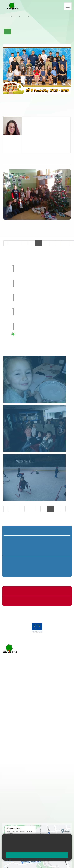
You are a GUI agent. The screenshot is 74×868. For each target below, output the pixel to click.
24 (39, 243)
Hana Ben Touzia (36, 120)
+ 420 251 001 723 (16, 698)
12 (57, 509)
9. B (60, 566)
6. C (14, 572)
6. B (14, 566)
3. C (37, 551)
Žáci (15, 17)
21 (19, 243)
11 (50, 509)
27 (59, 243)
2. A (25, 540)
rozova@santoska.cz (19, 717)
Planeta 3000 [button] (31, 277)
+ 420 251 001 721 (26, 745)
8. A (45, 560)
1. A (12, 540)
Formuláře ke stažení (18, 600)
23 (32, 243)
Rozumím (37, 855)
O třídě (16, 31)
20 (12, 243)
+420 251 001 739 (35, 132)
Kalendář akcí (56, 31)
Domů (6, 17)
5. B (62, 545)
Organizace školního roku (20, 592)
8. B (45, 566)
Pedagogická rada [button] (34, 320)
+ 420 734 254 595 (42, 761)
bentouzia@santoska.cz (38, 129)
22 (25, 243)
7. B (29, 566)
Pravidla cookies (52, 848)
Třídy (24, 17)
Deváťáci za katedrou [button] (36, 263)
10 (44, 509)
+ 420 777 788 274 (25, 752)
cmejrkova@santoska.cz (21, 701)
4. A (49, 540)
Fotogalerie (10, 37)
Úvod (7, 31)
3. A (37, 540)
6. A (14, 560)
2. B (25, 545)
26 (52, 243)
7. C (29, 572)
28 (65, 243)
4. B (49, 545)
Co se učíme (41, 31)
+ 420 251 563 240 (16, 714)
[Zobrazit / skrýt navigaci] (68, 6)
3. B (37, 545)
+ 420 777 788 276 (35, 714)
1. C (12, 551)
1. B (12, 545)
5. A (62, 540)
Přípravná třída (15, 531)
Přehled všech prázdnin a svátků (43, 334)
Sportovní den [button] (32, 306)
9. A (60, 560)
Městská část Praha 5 (13, 726)
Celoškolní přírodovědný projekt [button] (42, 291)
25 (45, 243)
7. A (32, 17)
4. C (49, 551)
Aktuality (27, 31)
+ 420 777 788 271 (35, 698)
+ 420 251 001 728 (26, 748)
